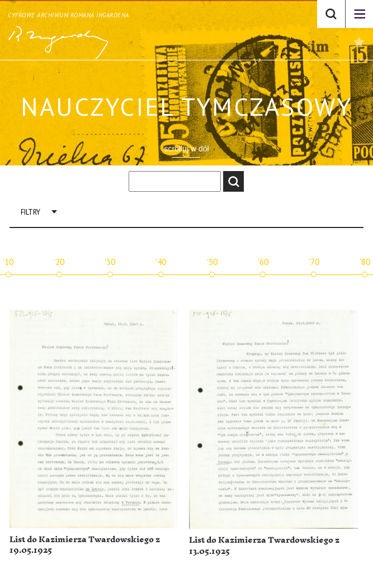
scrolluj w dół (186, 149)
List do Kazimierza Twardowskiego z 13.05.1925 (264, 546)
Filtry (30, 212)
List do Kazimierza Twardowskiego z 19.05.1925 (85, 545)
